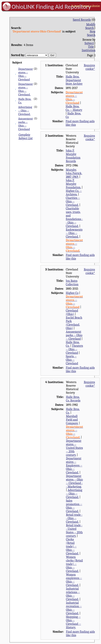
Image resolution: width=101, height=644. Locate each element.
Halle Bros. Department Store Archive (74, 80)
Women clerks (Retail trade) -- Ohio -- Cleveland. (74, 564)
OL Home (76, 6)
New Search (91, 33)
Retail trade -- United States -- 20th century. (74, 531)
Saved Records (82, 20)
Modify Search (90, 26)
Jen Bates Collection (72, 283)
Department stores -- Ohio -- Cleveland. (26, 89)
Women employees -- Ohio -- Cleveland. (74, 580)
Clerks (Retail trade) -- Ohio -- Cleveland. (72, 546)
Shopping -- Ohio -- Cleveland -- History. (73, 622)
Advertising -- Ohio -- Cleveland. (25, 110)
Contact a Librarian (91, 6)
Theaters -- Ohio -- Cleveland (74, 349)
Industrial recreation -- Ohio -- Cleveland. (74, 608)
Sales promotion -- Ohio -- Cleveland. (74, 506)
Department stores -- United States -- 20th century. (74, 448)
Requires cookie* (89, 67)
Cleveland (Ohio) (72, 312)
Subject (89, 43)
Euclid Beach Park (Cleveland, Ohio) (74, 323)
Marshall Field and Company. (72, 420)
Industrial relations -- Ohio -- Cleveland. (73, 594)
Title (91, 47)
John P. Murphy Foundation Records (73, 156)
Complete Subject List (26, 137)
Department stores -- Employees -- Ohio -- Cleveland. (74, 465)
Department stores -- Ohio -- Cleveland (26, 74)
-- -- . (74, 245)
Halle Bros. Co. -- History (74, 108)
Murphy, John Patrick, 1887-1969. (74, 173)
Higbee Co (72, 293)
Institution (89, 50)
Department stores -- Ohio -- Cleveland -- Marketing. (74, 481)
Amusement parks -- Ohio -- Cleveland (26, 124)
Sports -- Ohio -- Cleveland (72, 360)
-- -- (74, 98)
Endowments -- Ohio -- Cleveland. (74, 233)
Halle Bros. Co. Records (73, 399)
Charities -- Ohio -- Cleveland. (73, 201)
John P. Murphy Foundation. (74, 184)
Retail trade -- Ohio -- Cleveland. (74, 518)
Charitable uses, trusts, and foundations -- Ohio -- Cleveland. (74, 217)
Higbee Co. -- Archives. (74, 193)
